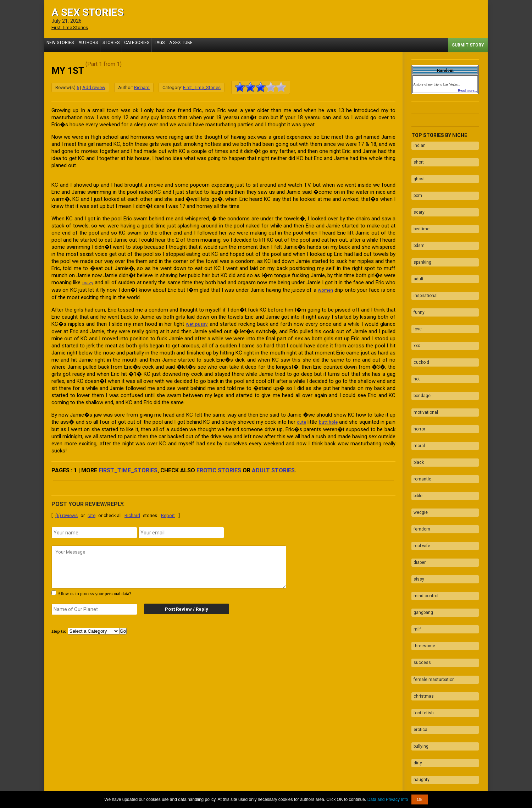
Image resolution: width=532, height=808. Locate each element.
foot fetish (422, 614)
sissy (417, 504)
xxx (415, 310)
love (415, 296)
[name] (94, 531)
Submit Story (468, 45)
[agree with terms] (54, 591)
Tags (172, 45)
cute (300, 421)
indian (417, 144)
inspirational (423, 268)
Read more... (467, 90)
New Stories (62, 45)
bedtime (419, 213)
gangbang (421, 531)
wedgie (419, 448)
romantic (420, 421)
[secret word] (94, 608)
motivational (424, 365)
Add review (94, 87)
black (417, 407)
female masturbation (432, 587)
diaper (417, 490)
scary (417, 199)
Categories (147, 45)
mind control (424, 517)
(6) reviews (66, 514)
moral (417, 393)
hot (415, 337)
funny (417, 282)
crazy (88, 282)
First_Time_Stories (202, 87)
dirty (416, 656)
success (420, 573)
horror (417, 379)
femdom (420, 462)
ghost (417, 171)
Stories (118, 45)
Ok (419, 799)
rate (92, 514)
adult (416, 254)
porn (416, 185)
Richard (142, 87)
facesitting (422, 725)
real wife (420, 476)
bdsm (417, 227)
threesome (422, 559)
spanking (420, 241)
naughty (419, 670)
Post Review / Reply (181, 607)
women (325, 289)
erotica (418, 628)
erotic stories (219, 469)
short (417, 158)
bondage (420, 351)
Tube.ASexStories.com (294, 788)
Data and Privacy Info (388, 799)
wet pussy (197, 323)
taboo (417, 683)
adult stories (273, 469)
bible (416, 434)
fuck (416, 697)
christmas (422, 600)
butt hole (328, 421)
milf (415, 545)
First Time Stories (72, 27)
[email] (181, 531)
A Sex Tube (196, 45)
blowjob (419, 711)
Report (168, 514)
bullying (419, 642)
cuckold (419, 324)
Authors (92, 45)
